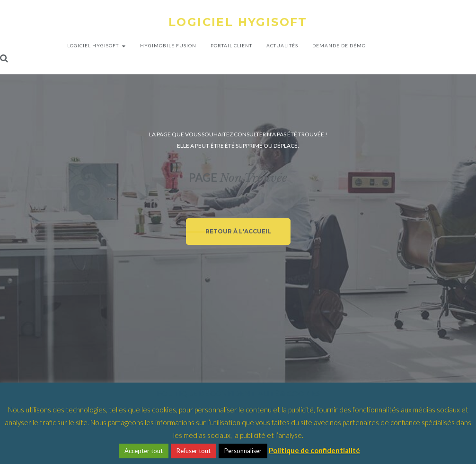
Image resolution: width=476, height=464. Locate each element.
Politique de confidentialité (314, 450)
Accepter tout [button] (144, 451)
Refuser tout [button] (194, 451)
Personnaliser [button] (243, 451)
